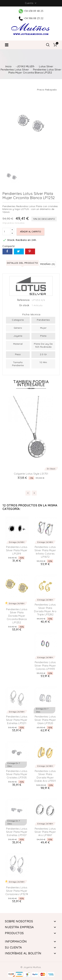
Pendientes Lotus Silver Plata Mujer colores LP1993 (45, 666)
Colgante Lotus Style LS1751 (31, 474)
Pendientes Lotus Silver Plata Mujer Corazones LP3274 (17, 891)
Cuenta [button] (31, 3)
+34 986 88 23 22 (31, 18)
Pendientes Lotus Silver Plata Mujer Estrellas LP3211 (17, 720)
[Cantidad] (6, 232)
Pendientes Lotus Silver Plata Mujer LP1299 (17, 550)
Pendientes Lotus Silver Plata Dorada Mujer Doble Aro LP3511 (45, 776)
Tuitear (19, 251)
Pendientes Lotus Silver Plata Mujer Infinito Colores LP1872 (45, 552)
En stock (24, 305)
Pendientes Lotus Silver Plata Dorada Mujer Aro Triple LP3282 (45, 610)
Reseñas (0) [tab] (48, 264)
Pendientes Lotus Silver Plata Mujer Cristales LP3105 (17, 774)
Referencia (23, 300)
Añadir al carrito (31, 232)
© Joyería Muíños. (31, 967)
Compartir (7, 251)
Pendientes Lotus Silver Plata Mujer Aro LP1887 (45, 832)
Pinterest (30, 251)
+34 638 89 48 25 (31, 11)
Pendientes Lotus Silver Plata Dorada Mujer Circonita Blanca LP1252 (17, 616)
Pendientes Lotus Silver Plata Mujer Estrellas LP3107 (17, 832)
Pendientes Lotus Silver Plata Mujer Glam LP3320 (45, 720)
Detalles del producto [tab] (22, 263)
